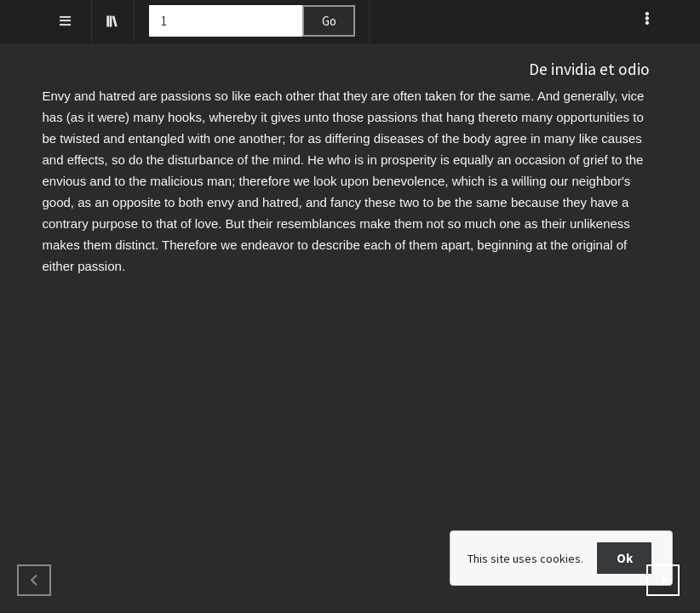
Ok (625, 558)
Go (329, 21)
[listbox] (648, 18)
